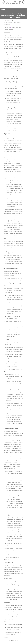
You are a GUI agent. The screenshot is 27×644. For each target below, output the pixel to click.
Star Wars (11, 29)
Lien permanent (7, 24)
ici (18, 70)
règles (6, 29)
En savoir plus (12, 16)
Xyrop (13, 4)
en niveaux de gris (8, 48)
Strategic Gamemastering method (20, 16)
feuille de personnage (16, 27)
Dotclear (16, 640)
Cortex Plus (7, 27)
